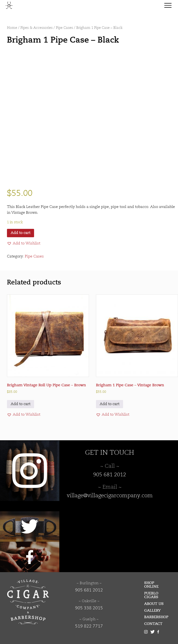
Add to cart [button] (21, 404)
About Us (154, 604)
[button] (24, 244)
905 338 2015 (89, 608)
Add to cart (21, 233)
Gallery (153, 611)
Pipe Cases (64, 28)
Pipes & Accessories (37, 28)
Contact (153, 624)
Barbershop (156, 617)
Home (12, 28)
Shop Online (151, 585)
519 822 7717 (89, 626)
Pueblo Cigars (151, 595)
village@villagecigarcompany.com (110, 496)
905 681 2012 (110, 475)
